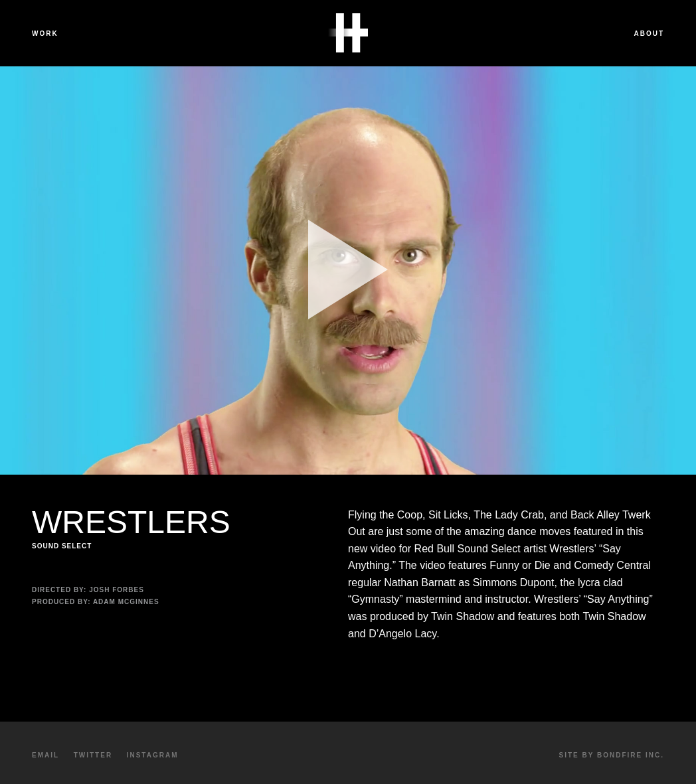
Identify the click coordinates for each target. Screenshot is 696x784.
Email (45, 755)
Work (45, 34)
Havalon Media (348, 33)
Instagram (153, 755)
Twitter (93, 755)
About (649, 34)
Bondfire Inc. (631, 755)
